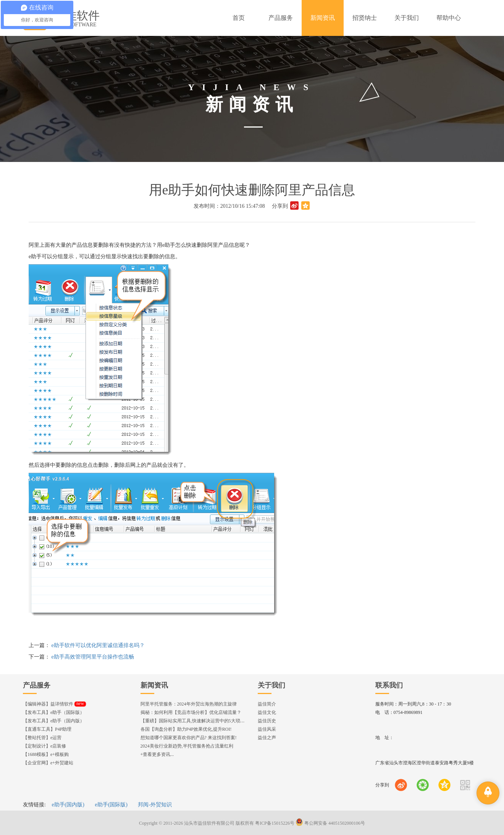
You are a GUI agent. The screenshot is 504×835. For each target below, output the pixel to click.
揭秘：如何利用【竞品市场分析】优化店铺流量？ (191, 712)
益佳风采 (267, 729)
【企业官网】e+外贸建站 (48, 763)
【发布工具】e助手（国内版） (54, 721)
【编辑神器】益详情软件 (54, 704)
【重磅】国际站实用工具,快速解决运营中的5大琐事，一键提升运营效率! (214, 721)
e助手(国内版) (68, 805)
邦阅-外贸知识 (155, 805)
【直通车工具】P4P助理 (47, 729)
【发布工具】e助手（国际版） (54, 712)
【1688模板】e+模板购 (46, 754)
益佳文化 (267, 712)
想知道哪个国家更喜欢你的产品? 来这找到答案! (189, 738)
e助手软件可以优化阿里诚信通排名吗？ (98, 645)
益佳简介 (267, 704)
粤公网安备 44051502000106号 (330, 823)
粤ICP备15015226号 (275, 823)
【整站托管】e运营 (42, 738)
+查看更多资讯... (157, 754)
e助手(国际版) (111, 805)
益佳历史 (267, 721)
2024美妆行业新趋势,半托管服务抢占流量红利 (187, 746)
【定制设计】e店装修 (44, 746)
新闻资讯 (154, 685)
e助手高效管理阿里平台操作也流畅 (93, 657)
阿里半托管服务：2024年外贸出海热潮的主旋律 (189, 704)
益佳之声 (267, 738)
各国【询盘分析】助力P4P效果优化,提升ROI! (186, 729)
